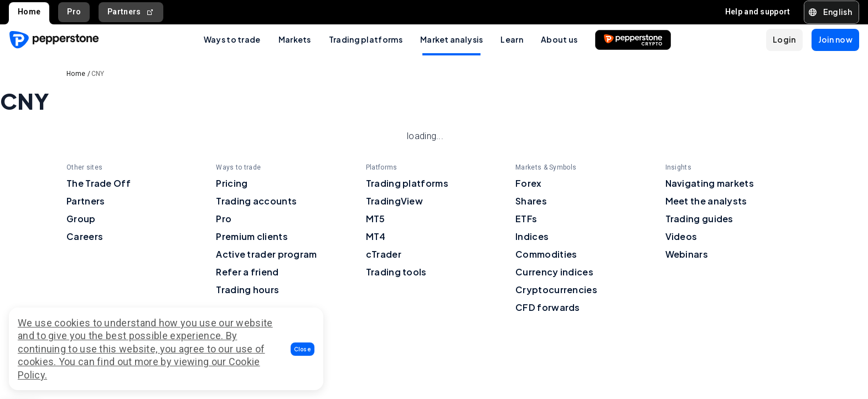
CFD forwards (548, 307)
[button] (303, 349)
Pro (74, 12)
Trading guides (699, 219)
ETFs (526, 219)
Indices (532, 236)
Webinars (687, 254)
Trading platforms (366, 39)
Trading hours (247, 290)
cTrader (384, 254)
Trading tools (396, 272)
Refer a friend (247, 272)
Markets (295, 39)
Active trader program (266, 254)
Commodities (546, 254)
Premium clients (252, 236)
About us (559, 39)
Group (81, 219)
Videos (681, 236)
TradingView (394, 201)
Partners (131, 12)
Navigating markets (710, 183)
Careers (85, 236)
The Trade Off (99, 183)
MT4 (376, 236)
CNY (98, 74)
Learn (512, 39)
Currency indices (554, 272)
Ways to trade (232, 39)
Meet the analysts (706, 201)
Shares (531, 201)
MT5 (376, 219)
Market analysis (452, 39)
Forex (529, 183)
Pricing (232, 183)
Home (29, 12)
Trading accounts (256, 201)
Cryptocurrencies (556, 290)
